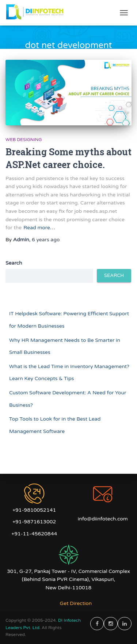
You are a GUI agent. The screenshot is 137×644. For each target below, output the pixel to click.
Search (14, 263)
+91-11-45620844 (34, 534)
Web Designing (24, 140)
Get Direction (76, 603)
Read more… (39, 228)
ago (46, 240)
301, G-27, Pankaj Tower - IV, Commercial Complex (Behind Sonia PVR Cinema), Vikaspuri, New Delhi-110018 (68, 579)
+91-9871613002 (34, 522)
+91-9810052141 (34, 510)
